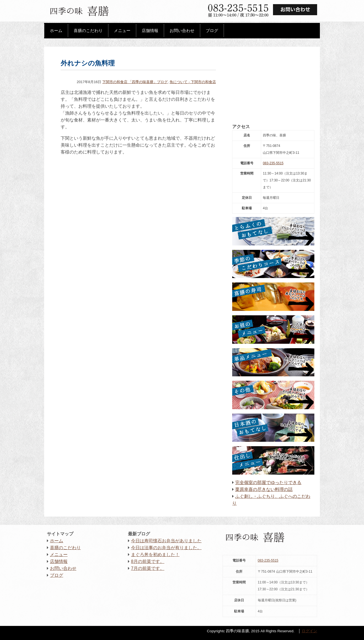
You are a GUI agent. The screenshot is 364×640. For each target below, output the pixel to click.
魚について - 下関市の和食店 (193, 82)
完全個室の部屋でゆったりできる (268, 482)
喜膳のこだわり (88, 31)
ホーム (56, 31)
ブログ (212, 31)
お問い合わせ (182, 31)
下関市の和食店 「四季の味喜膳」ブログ (135, 82)
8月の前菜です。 (148, 561)
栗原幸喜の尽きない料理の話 (264, 489)
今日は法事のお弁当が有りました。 (166, 548)
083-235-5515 (273, 163)
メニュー (122, 31)
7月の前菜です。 (148, 568)
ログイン (309, 631)
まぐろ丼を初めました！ (155, 555)
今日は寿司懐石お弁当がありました (166, 541)
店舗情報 (150, 31)
